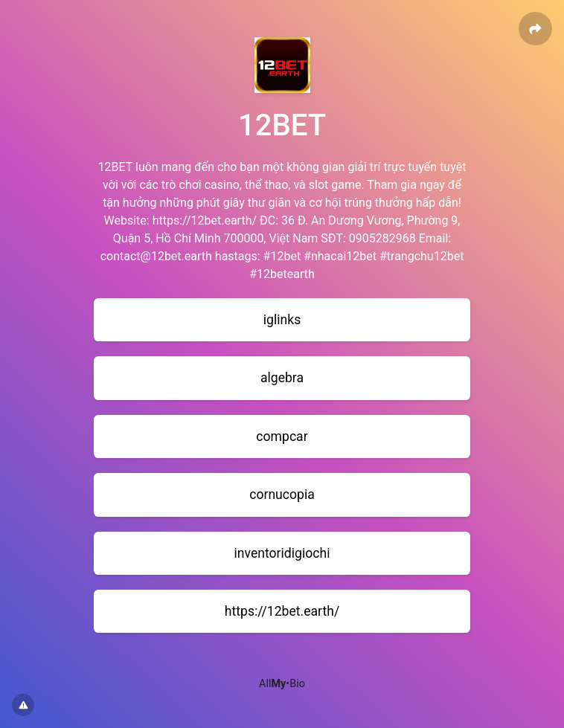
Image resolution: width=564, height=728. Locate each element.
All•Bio (282, 684)
